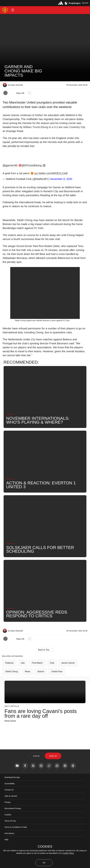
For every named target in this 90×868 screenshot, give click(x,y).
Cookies (8, 830)
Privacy (8, 817)
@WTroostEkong (32, 165)
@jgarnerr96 (10, 165)
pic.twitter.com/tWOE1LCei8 (51, 173)
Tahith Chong (11, 687)
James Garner (68, 678)
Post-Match (37, 678)
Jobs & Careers (11, 811)
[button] (13, 10)
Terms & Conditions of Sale (16, 842)
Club (52, 678)
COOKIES (45, 847)
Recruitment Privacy (13, 824)
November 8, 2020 (61, 179)
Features (9, 678)
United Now (57, 687)
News (28, 687)
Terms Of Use (10, 836)
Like (23, 678)
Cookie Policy (68, 853)
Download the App (12, 793)
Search (41, 687)
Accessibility (10, 799)
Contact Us (9, 805)
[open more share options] (29, 93)
